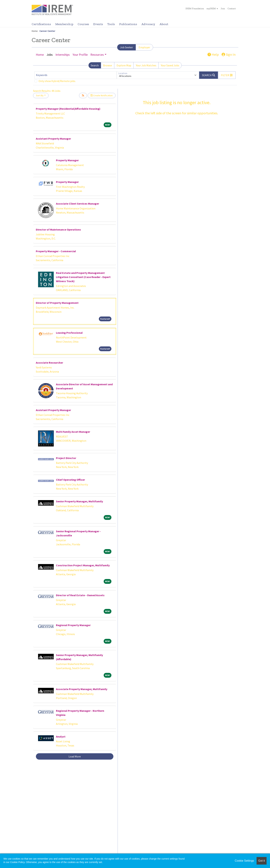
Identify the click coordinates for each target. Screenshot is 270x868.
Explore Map (124, 65)
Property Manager (67, 160)
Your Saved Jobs (170, 65)
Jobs (50, 55)
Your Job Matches (146, 65)
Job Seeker (126, 47)
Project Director (66, 458)
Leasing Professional (69, 333)
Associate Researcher (49, 363)
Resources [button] (97, 55)
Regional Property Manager (73, 625)
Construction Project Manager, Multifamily (83, 565)
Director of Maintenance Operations (58, 230)
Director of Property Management (57, 303)
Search (95, 65)
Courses (83, 24)
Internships (63, 55)
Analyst (61, 736)
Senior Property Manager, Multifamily (79, 501)
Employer (144, 47)
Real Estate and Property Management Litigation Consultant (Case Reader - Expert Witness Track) (83, 277)
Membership (64, 24)
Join (223, 9)
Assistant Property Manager (53, 139)
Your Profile (80, 55)
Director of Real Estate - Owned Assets (80, 595)
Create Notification (102, 95)
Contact (232, 9)
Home (35, 31)
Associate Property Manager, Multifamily (82, 689)
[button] (227, 75)
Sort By (40, 95)
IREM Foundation (195, 9)
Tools (111, 24)
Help (213, 54)
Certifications (41, 24)
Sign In (229, 54)
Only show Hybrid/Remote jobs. (57, 81)
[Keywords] (76, 75)
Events (98, 24)
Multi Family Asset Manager (73, 432)
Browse (108, 65)
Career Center (47, 31)
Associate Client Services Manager (77, 204)
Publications (128, 24)
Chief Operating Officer (70, 480)
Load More (75, 756)
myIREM (211, 9)
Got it (262, 861)
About (164, 24)
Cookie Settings (244, 861)
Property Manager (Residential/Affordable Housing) (68, 109)
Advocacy (148, 24)
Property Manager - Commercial (56, 251)
